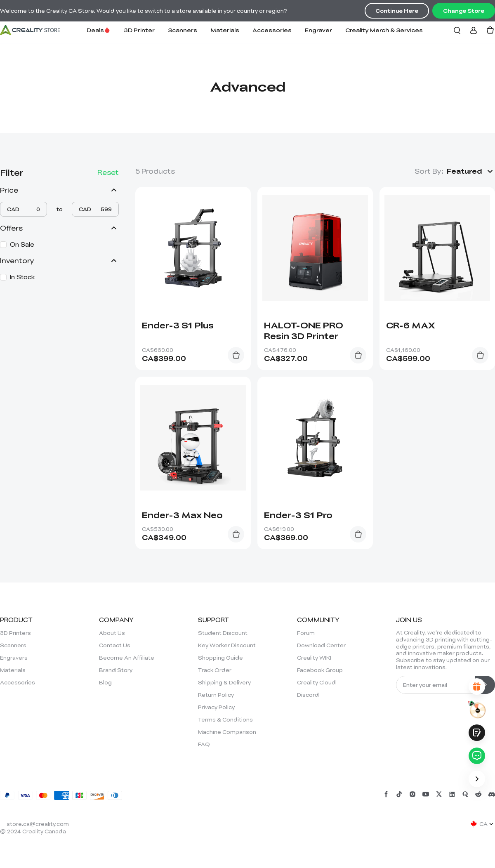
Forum (306, 633)
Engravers (14, 658)
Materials (225, 30)
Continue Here (397, 11)
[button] (471, 171)
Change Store (464, 11)
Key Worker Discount (227, 645)
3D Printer (139, 30)
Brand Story (116, 670)
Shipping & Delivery (224, 682)
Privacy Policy (216, 707)
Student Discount (223, 633)
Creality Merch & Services (384, 30)
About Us (112, 633)
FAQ (204, 744)
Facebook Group (320, 670)
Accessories (272, 30)
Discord (308, 695)
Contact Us (115, 645)
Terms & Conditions (225, 719)
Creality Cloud (316, 682)
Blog (105, 682)
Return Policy (216, 695)
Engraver (318, 30)
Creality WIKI (314, 658)
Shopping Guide (220, 658)
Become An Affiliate (127, 658)
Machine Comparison (227, 732)
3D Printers (15, 633)
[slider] (2, 214)
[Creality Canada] (30, 30)
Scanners (183, 30)
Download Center (321, 645)
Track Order (215, 670)
